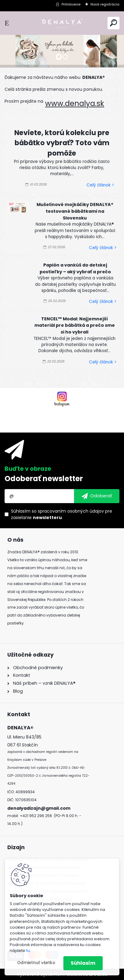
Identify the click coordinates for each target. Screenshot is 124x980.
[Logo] (62, 23)
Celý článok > (100, 185)
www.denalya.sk (75, 103)
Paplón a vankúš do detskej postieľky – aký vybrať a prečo (75, 268)
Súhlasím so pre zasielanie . (62, 514)
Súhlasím (83, 963)
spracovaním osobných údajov (71, 511)
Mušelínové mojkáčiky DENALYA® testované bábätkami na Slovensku (75, 211)
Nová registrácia (105, 4)
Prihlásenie (71, 4)
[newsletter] (97, 496)
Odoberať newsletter (44, 479)
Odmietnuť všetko (36, 963)
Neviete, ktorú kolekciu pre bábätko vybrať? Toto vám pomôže (62, 143)
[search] (113, 23)
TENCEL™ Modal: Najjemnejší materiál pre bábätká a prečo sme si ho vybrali (75, 325)
